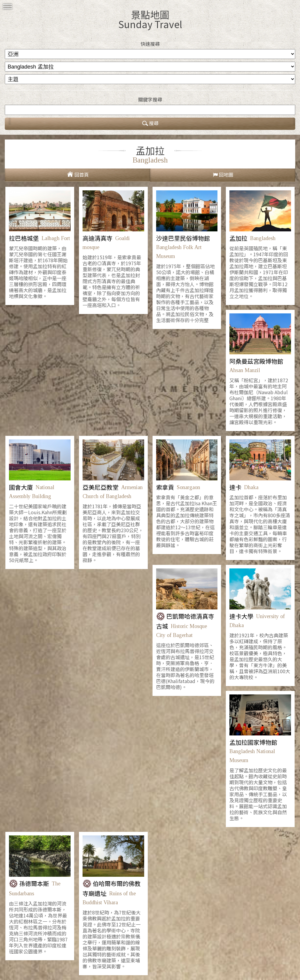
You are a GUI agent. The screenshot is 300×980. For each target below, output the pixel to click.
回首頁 (82, 175)
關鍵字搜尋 (150, 99)
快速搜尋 (150, 44)
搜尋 (150, 123)
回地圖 (226, 175)
